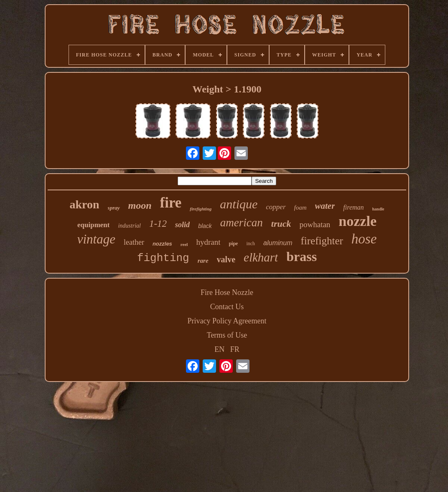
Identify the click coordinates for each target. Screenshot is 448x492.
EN (219, 349)
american (242, 223)
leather (134, 242)
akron (85, 204)
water (325, 206)
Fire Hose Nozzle (227, 292)
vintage (96, 239)
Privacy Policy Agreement (227, 321)
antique (239, 204)
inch (251, 243)
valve (226, 259)
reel (184, 244)
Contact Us (227, 307)
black (205, 226)
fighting (163, 258)
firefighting (201, 209)
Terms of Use (227, 335)
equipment (93, 225)
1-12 (158, 224)
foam (300, 208)
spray (114, 208)
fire (171, 203)
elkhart (261, 257)
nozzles (162, 244)
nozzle (358, 221)
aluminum (278, 243)
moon (140, 205)
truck (281, 224)
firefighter (322, 241)
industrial (129, 226)
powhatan (315, 224)
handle (378, 209)
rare (203, 261)
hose (364, 239)
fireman (353, 207)
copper (276, 207)
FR (235, 349)
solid (182, 225)
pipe (233, 243)
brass (302, 256)
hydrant (208, 242)
